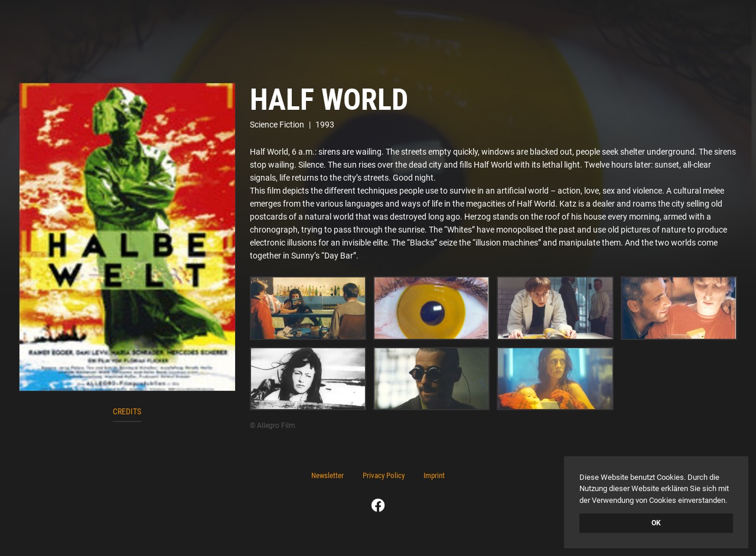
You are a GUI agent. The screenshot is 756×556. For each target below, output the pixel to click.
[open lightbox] (127, 237)
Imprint (434, 475)
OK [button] (656, 523)
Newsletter (328, 475)
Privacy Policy (384, 475)
